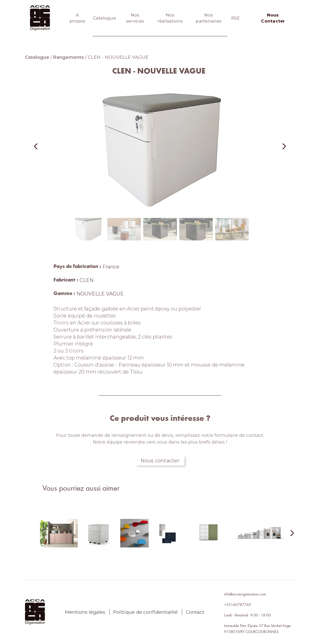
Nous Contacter (273, 18)
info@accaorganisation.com (245, 594)
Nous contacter (160, 461)
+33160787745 (237, 604)
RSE (235, 18)
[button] (42, 146)
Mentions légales (85, 612)
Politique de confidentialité (145, 612)
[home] (40, 18)
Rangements (68, 57)
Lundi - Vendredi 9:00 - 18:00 (247, 615)
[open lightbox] (160, 146)
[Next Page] (289, 534)
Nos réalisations (170, 18)
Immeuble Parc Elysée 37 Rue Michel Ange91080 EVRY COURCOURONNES (257, 628)
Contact (195, 612)
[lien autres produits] (59, 537)
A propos (77, 18)
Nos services (135, 18)
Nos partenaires (209, 18)
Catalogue (104, 18)
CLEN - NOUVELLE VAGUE (118, 57)
